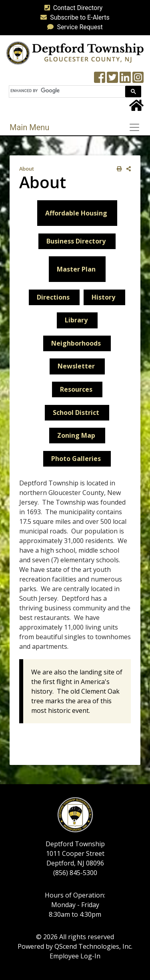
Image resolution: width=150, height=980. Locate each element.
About (27, 169)
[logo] (75, 53)
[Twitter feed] (112, 80)
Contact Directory (72, 8)
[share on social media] (127, 169)
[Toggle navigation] (137, 127)
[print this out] (118, 169)
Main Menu (29, 127)
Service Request (73, 27)
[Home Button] (136, 108)
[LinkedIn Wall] (125, 80)
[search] (66, 91)
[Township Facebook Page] (100, 80)
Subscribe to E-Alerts (73, 17)
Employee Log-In (75, 956)
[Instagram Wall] (138, 80)
